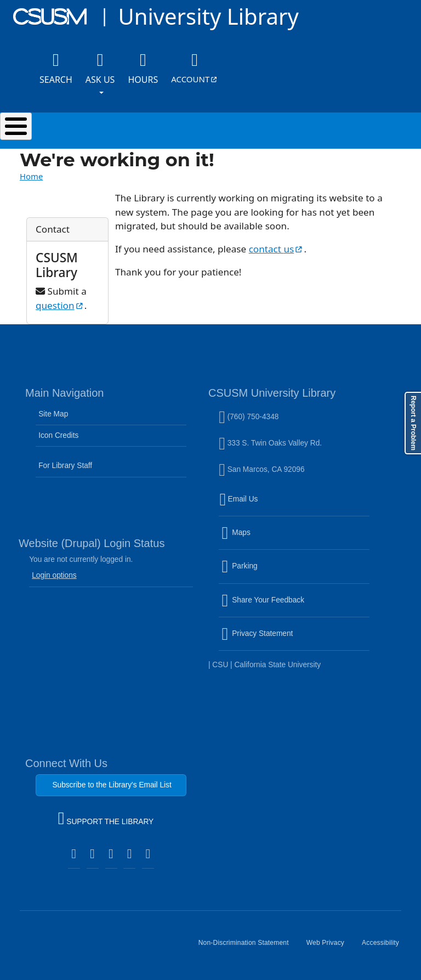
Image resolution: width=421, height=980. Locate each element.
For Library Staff (65, 466)
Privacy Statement (281, 640)
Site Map (53, 414)
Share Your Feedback (263, 599)
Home (31, 176)
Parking (263, 573)
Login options (54, 575)
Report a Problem (413, 423)
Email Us (295, 505)
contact (277, 249)
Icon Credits (58, 435)
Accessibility (385, 947)
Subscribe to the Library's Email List (112, 785)
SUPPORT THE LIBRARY (106, 820)
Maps (259, 539)
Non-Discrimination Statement (248, 947)
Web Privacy (330, 947)
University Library (208, 16)
